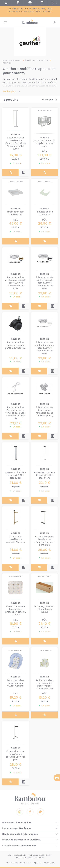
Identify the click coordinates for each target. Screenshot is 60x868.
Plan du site (21, 857)
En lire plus (9, 91)
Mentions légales (20, 855)
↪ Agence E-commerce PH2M (43, 863)
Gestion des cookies (36, 857)
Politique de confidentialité (39, 855)
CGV (9, 855)
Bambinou (30, 22)
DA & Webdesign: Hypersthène (18, 863)
